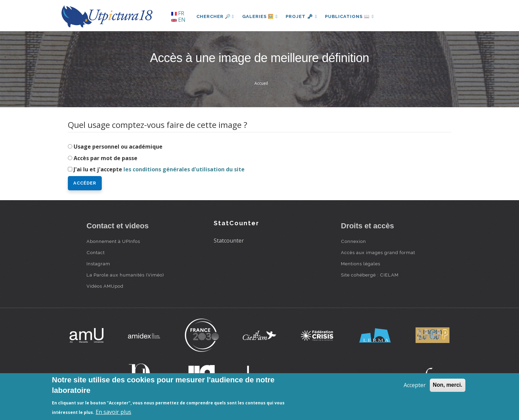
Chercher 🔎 (215, 16)
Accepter (415, 385)
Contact (96, 252)
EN (178, 20)
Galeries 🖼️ (260, 16)
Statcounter (229, 241)
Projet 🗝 (302, 16)
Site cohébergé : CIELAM (370, 275)
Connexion (353, 241)
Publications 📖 (350, 16)
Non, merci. (448, 385)
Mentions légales (361, 264)
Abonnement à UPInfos (113, 241)
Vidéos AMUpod (105, 286)
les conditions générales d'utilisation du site (184, 169)
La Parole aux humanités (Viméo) (125, 275)
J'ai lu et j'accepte (159, 169)
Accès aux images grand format (378, 252)
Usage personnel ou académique (118, 147)
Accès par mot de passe (105, 158)
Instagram (98, 264)
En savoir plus (113, 412)
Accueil (261, 83)
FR (178, 13)
